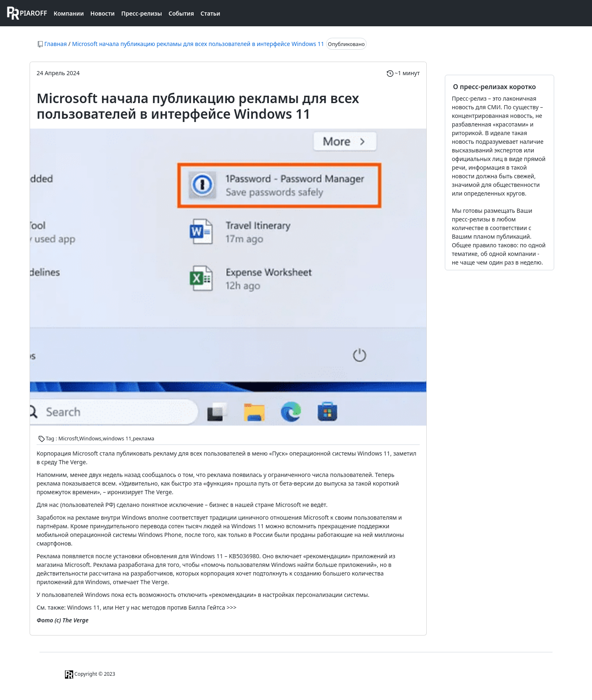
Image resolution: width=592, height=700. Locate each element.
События (181, 13)
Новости (103, 13)
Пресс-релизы (142, 13)
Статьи (210, 13)
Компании (69, 13)
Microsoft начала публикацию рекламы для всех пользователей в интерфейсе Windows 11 (198, 44)
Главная (56, 44)
